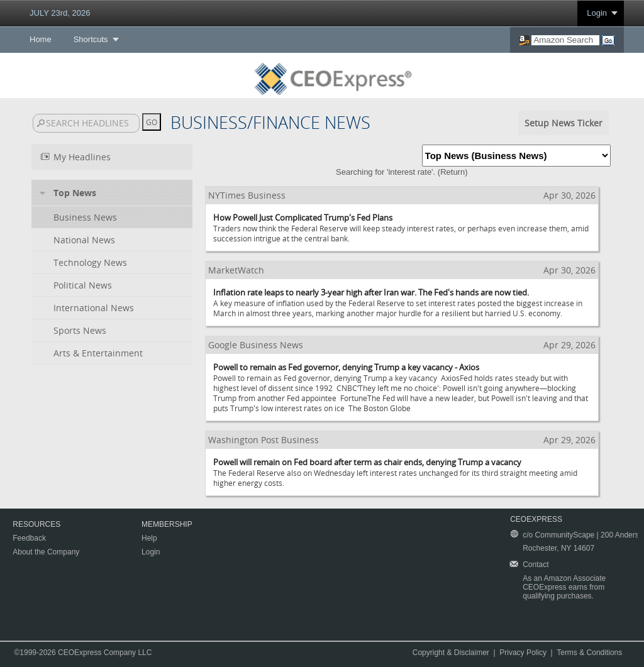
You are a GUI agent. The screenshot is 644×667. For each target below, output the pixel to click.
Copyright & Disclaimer (451, 653)
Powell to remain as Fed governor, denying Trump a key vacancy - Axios (346, 367)
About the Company (46, 552)
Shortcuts (91, 39)
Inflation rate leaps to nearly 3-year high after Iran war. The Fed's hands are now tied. (371, 292)
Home (41, 39)
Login (597, 13)
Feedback (29, 538)
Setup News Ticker (563, 123)
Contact (536, 565)
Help (149, 538)
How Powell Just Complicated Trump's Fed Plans (303, 218)
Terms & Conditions (589, 653)
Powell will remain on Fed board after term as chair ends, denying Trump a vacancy (367, 462)
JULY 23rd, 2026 (60, 13)
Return (452, 172)
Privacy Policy (523, 653)
